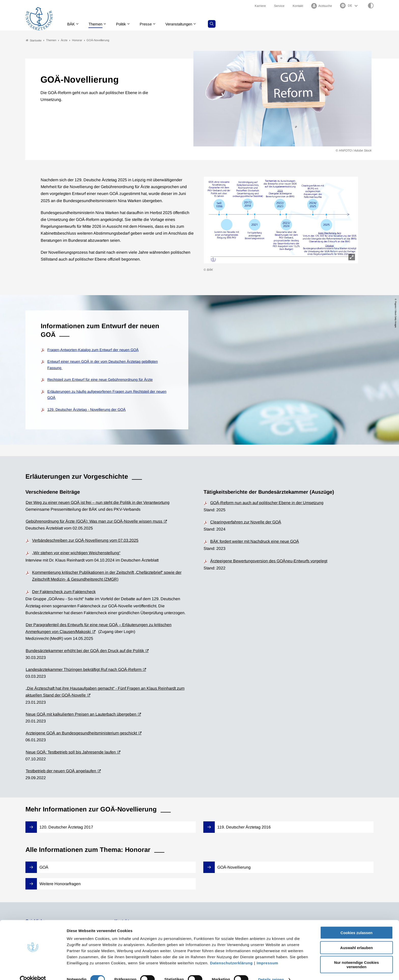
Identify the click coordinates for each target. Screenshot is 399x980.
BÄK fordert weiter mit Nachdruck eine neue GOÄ (255, 542)
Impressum (268, 953)
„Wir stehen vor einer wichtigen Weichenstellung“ (76, 553)
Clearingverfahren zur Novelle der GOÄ (246, 522)
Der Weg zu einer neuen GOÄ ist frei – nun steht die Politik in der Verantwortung (98, 502)
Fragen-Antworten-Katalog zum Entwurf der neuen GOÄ (93, 350)
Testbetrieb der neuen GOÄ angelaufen (61, 771)
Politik (124, 24)
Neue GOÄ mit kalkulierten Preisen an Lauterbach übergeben (81, 714)
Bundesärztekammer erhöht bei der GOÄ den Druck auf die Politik (85, 651)
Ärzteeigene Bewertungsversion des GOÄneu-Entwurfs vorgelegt (269, 561)
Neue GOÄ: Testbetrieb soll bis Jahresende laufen (71, 752)
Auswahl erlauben (357, 938)
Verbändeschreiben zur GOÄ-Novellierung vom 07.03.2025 (85, 541)
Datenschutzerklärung (231, 953)
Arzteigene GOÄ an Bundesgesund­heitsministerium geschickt (81, 733)
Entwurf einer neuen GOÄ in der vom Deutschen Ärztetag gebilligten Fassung (103, 365)
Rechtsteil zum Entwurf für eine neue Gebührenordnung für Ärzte (100, 380)
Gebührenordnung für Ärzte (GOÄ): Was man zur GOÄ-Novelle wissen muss (94, 521)
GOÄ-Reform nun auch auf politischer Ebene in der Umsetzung (267, 503)
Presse (150, 24)
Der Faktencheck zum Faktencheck (64, 592)
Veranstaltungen (185, 24)
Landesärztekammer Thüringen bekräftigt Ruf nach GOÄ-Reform (84, 669)
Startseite (34, 40)
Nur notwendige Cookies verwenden (357, 955)
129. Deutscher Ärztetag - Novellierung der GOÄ (87, 410)
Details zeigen (271, 970)
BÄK (72, 24)
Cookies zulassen (357, 923)
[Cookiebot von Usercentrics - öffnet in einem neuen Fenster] (33, 970)
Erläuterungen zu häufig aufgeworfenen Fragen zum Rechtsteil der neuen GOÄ (107, 395)
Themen (98, 24)
